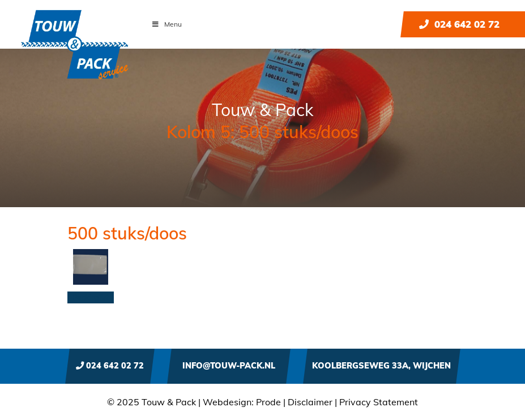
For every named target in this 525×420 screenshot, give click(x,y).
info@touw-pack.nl (229, 366)
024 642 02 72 (459, 24)
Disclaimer (310, 402)
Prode (268, 402)
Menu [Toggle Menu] (167, 24)
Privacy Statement (379, 402)
